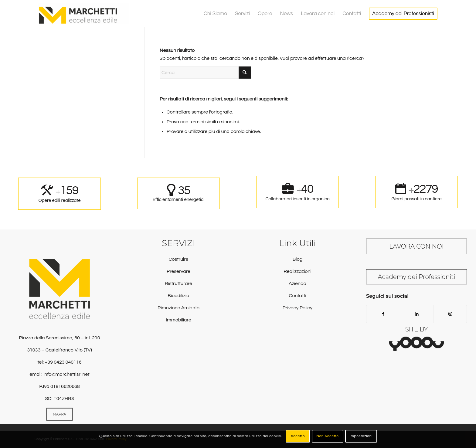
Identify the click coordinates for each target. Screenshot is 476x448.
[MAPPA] (59, 414)
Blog (297, 259)
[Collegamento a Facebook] (383, 314)
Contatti (297, 296)
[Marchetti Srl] (83, 14)
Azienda (297, 283)
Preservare (178, 271)
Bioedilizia (178, 296)
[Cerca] (205, 73)
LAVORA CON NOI (416, 246)
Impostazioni (361, 436)
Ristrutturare (178, 283)
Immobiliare (178, 320)
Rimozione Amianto (178, 308)
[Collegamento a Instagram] (450, 314)
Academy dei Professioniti (417, 277)
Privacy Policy (297, 308)
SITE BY (417, 329)
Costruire (178, 259)
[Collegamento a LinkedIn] (417, 314)
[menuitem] (215, 14)
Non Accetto (328, 436)
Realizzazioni (297, 271)
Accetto (298, 436)
